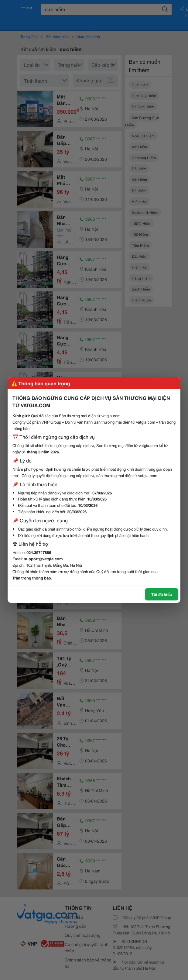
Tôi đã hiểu (162, 594)
